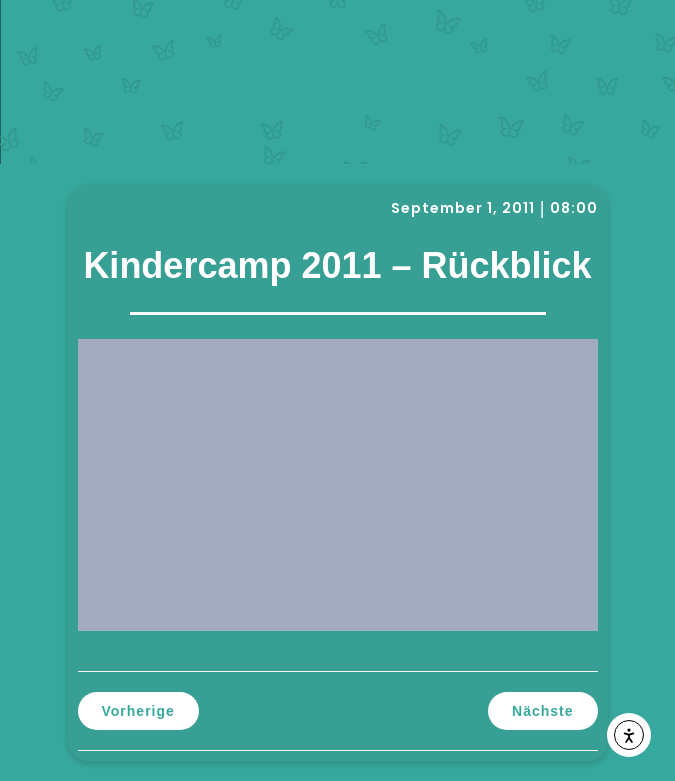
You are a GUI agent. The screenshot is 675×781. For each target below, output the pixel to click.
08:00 (574, 208)
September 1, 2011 (463, 208)
